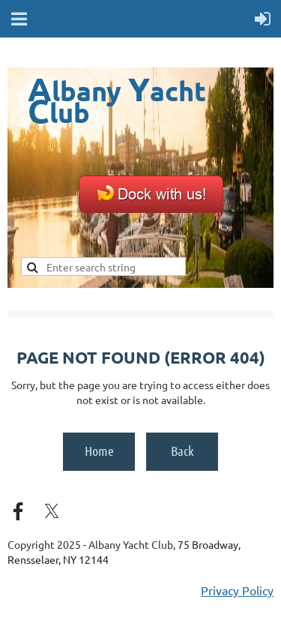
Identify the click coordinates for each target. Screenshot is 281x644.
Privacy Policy (237, 590)
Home (99, 451)
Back (182, 451)
